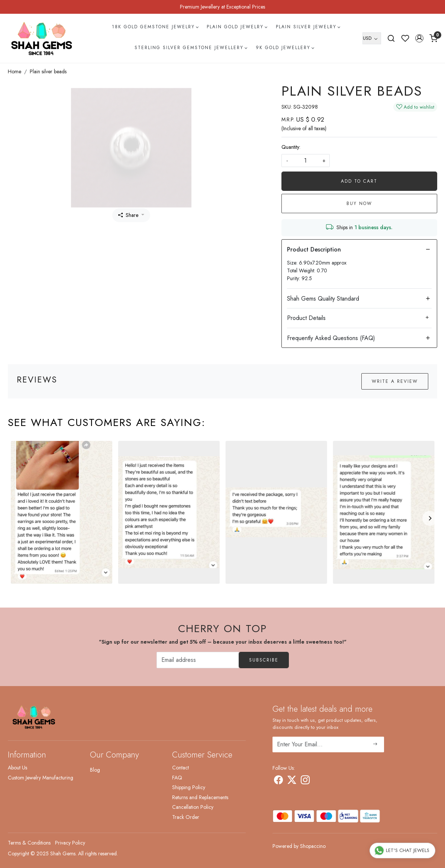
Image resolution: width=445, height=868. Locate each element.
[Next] (430, 518)
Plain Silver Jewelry (308, 27)
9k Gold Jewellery (285, 48)
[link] (391, 38)
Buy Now (359, 204)
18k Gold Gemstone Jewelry (155, 27)
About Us (17, 768)
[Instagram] (305, 781)
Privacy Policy (70, 843)
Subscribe (264, 660)
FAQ (177, 778)
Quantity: (291, 147)
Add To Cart (359, 181)
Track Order (186, 817)
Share (128, 215)
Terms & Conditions (29, 843)
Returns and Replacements (200, 797)
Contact (180, 768)
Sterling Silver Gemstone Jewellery (191, 48)
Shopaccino (313, 846)
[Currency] (372, 38)
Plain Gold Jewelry (237, 27)
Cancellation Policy (193, 807)
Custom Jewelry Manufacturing (41, 778)
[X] (292, 781)
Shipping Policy (189, 787)
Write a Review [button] (395, 381)
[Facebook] (278, 781)
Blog (95, 770)
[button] (419, 38)
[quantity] (306, 161)
